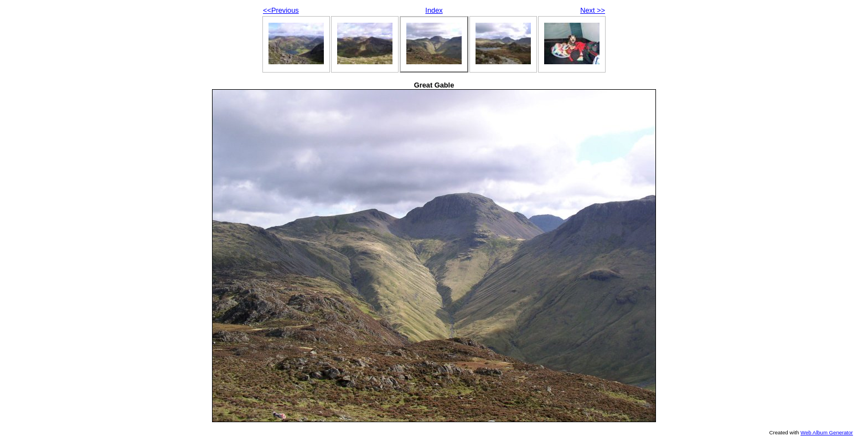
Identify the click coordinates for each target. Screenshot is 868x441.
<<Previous (281, 10)
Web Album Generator (827, 432)
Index (434, 10)
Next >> (593, 10)
